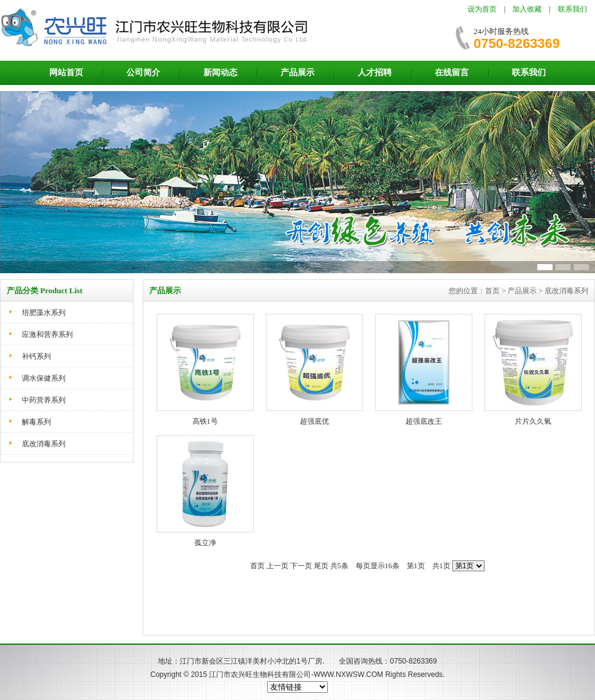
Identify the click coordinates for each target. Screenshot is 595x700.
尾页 (321, 566)
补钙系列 (36, 356)
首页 (257, 566)
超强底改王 (424, 421)
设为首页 (482, 9)
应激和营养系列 (47, 335)
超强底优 (314, 421)
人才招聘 (375, 73)
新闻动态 (220, 73)
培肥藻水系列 (44, 313)
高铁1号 (205, 421)
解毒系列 (36, 422)
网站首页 (66, 73)
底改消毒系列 (44, 444)
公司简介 (143, 73)
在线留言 (452, 73)
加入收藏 (527, 9)
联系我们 (573, 9)
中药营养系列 (44, 400)
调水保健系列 (44, 378)
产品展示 (297, 73)
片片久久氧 (533, 421)
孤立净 (205, 543)
